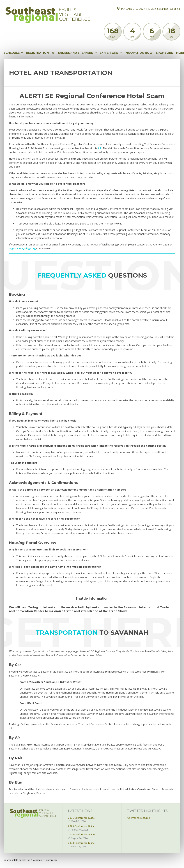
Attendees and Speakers (73, 53)
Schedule (12, 53)
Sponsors (164, 53)
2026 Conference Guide (81, 818)
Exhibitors (109, 53)
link (100, 148)
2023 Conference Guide (81, 843)
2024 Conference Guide (81, 834)
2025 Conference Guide (81, 826)
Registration (37, 53)
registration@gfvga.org (22, 248)
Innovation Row (139, 53)
